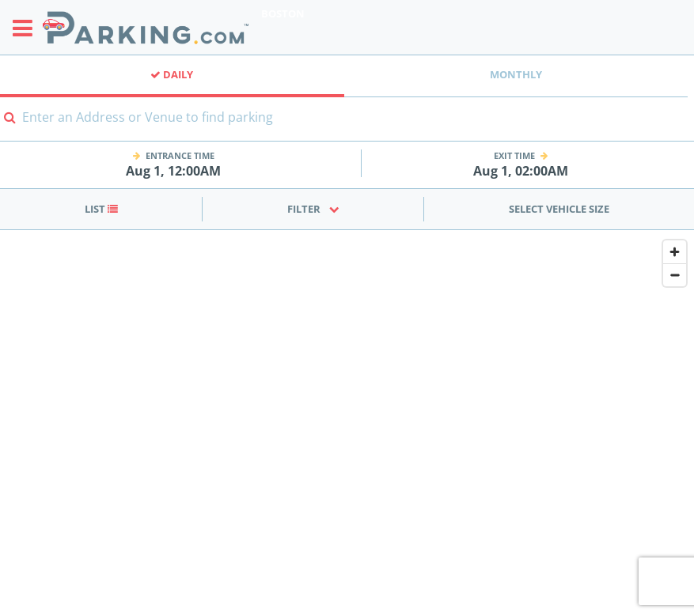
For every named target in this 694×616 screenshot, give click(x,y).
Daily (172, 74)
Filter (313, 209)
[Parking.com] (146, 27)
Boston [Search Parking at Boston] (283, 13)
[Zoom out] (675, 275)
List (101, 209)
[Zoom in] (675, 252)
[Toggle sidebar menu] (27, 28)
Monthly (516, 74)
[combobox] (347, 127)
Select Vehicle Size (559, 209)
